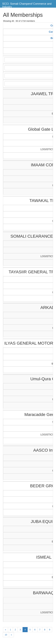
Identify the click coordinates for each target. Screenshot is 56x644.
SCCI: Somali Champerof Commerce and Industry (27, 5)
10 (6, 635)
